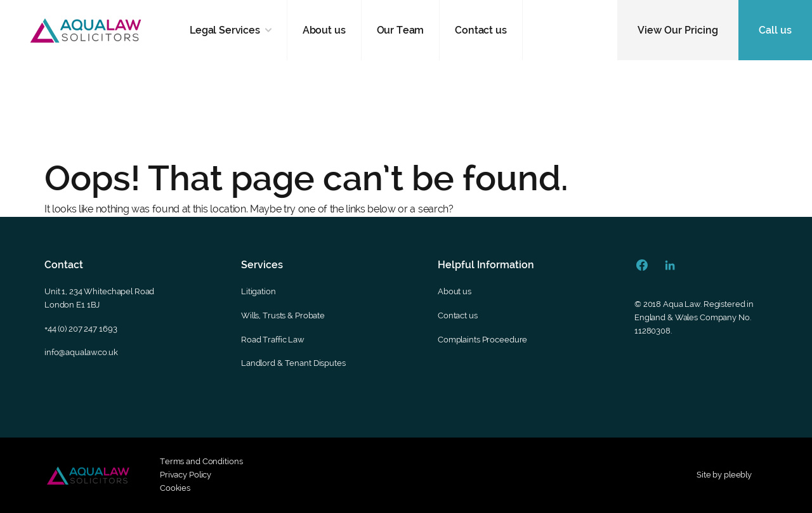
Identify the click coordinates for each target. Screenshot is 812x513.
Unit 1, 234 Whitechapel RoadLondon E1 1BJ (99, 298)
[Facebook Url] (642, 265)
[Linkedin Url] (670, 265)
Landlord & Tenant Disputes (293, 363)
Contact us (481, 30)
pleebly (738, 475)
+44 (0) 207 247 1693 (81, 329)
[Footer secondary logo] (88, 476)
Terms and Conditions (201, 461)
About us (324, 30)
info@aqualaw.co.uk (81, 352)
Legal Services (225, 30)
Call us (775, 30)
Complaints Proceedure (482, 340)
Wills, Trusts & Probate (283, 315)
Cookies (175, 488)
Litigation (259, 291)
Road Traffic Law (273, 340)
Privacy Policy (186, 475)
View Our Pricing (678, 30)
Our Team (401, 30)
